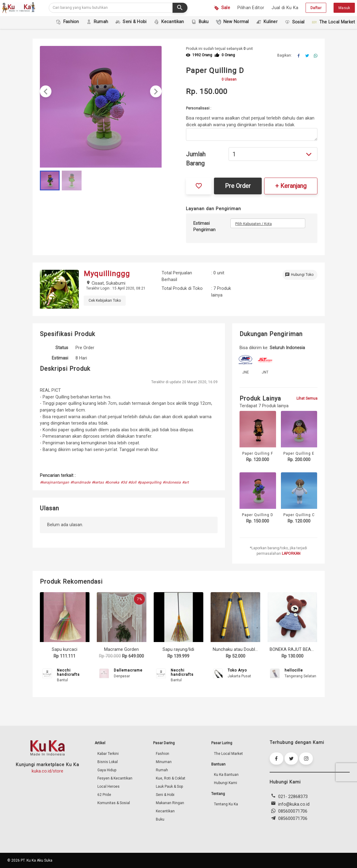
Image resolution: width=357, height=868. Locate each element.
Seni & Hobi (165, 795)
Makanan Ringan (170, 803)
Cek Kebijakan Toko (105, 300)
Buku (160, 819)
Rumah (162, 770)
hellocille (294, 670)
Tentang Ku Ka (226, 804)
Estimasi (60, 358)
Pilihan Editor (251, 8)
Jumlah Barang (196, 159)
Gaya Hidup (107, 770)
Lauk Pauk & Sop (169, 786)
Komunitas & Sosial (114, 803)
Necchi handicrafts (68, 672)
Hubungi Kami (226, 783)
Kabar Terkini (108, 754)
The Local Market (228, 754)
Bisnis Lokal (108, 762)
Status (62, 348)
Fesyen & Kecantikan (115, 778)
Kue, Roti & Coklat (171, 778)
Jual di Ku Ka (285, 8)
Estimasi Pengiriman (204, 227)
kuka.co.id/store (47, 771)
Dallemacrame (128, 670)
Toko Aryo (237, 670)
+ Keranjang (291, 186)
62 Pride (104, 795)
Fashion (163, 754)
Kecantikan (165, 811)
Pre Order (238, 186)
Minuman (164, 762)
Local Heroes (108, 786)
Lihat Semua (307, 398)
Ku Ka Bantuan (226, 775)
